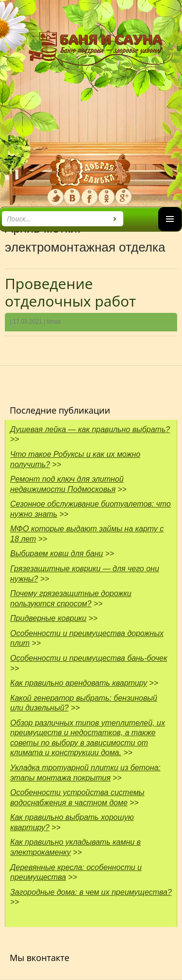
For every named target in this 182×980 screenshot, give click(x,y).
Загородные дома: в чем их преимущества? (91, 892)
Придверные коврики (48, 618)
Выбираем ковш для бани (57, 554)
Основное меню (170, 231)
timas (54, 322)
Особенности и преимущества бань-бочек (89, 658)
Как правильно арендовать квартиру (79, 683)
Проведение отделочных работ (70, 292)
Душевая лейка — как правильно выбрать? (90, 429)
